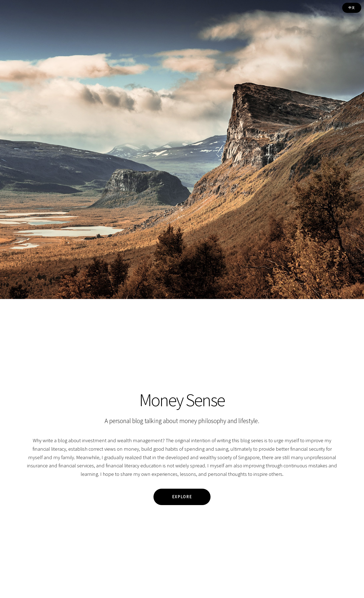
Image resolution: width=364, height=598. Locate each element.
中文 (352, 8)
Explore (182, 497)
